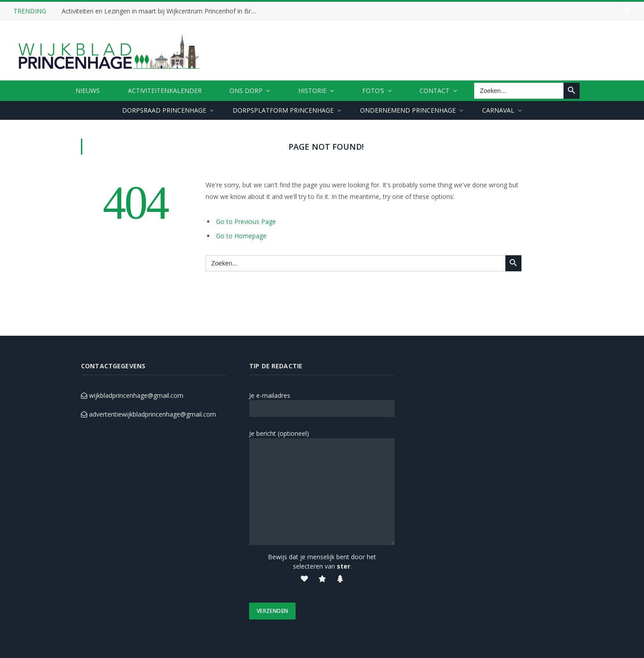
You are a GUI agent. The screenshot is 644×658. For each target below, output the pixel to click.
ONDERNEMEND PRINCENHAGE (408, 110)
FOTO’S (373, 91)
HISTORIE (312, 91)
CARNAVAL (498, 110)
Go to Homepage (241, 236)
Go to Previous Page (246, 221)
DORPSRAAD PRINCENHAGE (164, 110)
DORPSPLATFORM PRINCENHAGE (283, 110)
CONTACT (434, 91)
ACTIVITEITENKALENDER (165, 91)
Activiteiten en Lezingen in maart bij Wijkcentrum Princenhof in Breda (162, 11)
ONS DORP (246, 91)
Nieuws (88, 91)
